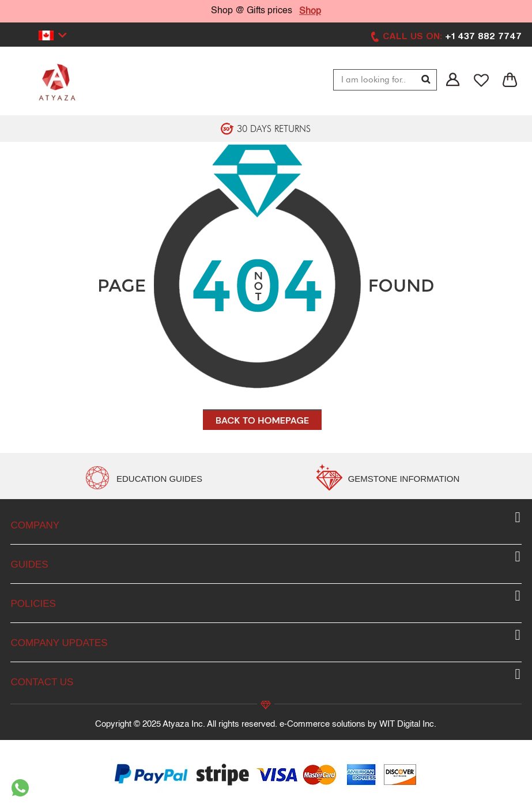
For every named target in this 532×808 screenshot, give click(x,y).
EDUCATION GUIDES (159, 479)
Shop (310, 12)
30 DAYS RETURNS (274, 129)
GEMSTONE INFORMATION (404, 479)
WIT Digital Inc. (408, 724)
